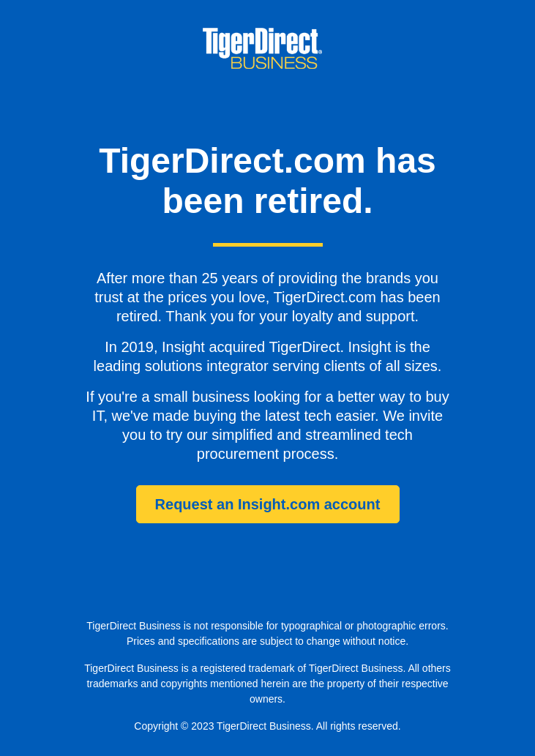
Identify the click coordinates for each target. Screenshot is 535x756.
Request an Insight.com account (268, 504)
